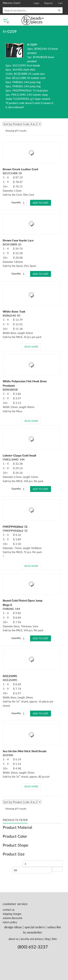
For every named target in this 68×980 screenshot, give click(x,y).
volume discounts (13, 918)
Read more (31, 347)
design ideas (13, 927)
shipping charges (12, 914)
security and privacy (32, 939)
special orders (35, 927)
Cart (60, 3)
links (54, 939)
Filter (57, 869)
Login (36, 3)
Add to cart (41, 203)
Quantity (16, 202)
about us (13, 939)
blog (47, 939)
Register (49, 3)
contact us (9, 910)
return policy (10, 922)
